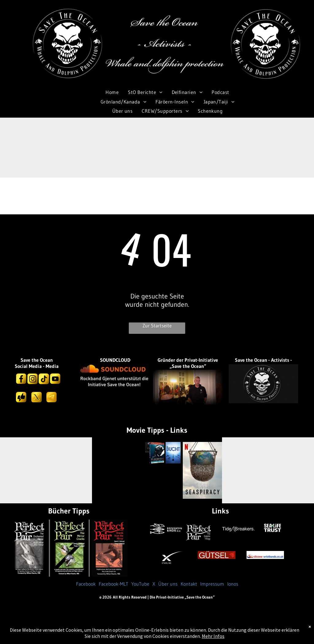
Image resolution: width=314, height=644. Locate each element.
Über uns (168, 584)
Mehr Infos (213, 636)
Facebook (86, 584)
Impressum (212, 584)
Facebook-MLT (113, 584)
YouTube (140, 584)
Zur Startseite (157, 326)
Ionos (233, 584)
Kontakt (189, 584)
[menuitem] (112, 92)
